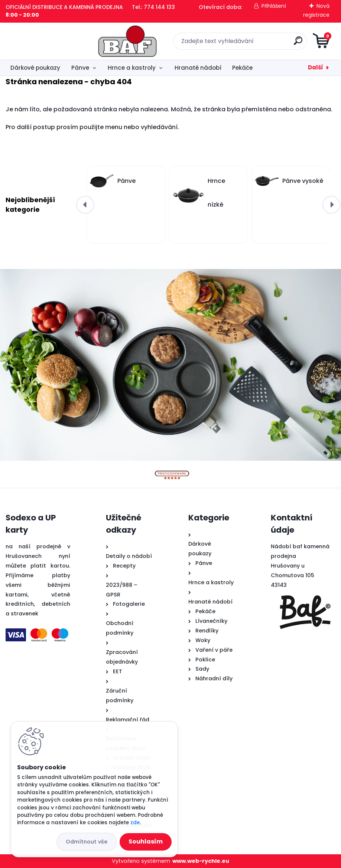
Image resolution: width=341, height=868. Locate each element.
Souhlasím (146, 841)
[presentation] (85, 205)
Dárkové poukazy (35, 68)
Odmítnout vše (87, 842)
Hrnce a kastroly (132, 68)
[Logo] (51, 41)
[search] (260, 44)
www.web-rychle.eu (201, 861)
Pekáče (242, 68)
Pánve (80, 68)
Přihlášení (274, 6)
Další (316, 67)
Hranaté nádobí (198, 68)
